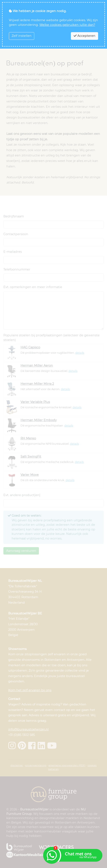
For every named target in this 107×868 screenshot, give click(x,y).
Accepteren (84, 36)
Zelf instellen (22, 36)
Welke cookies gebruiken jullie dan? (67, 25)
